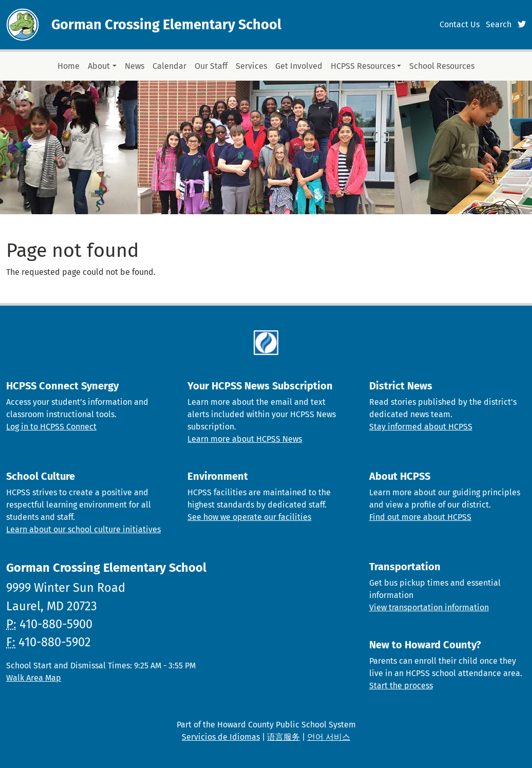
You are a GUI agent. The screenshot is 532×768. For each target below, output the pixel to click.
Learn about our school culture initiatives (83, 529)
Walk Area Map (34, 678)
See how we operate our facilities (249, 517)
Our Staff (211, 66)
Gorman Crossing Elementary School (166, 25)
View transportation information (429, 607)
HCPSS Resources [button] (363, 66)
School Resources (442, 66)
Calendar (169, 66)
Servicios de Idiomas (221, 737)
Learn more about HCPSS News (245, 439)
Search (499, 24)
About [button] (99, 66)
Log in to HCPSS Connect (51, 427)
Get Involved (299, 66)
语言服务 (283, 737)
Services (251, 66)
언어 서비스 (329, 737)
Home (69, 66)
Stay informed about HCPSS (421, 427)
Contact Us (460, 24)
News (135, 66)
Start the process (401, 686)
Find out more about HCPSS (420, 517)
